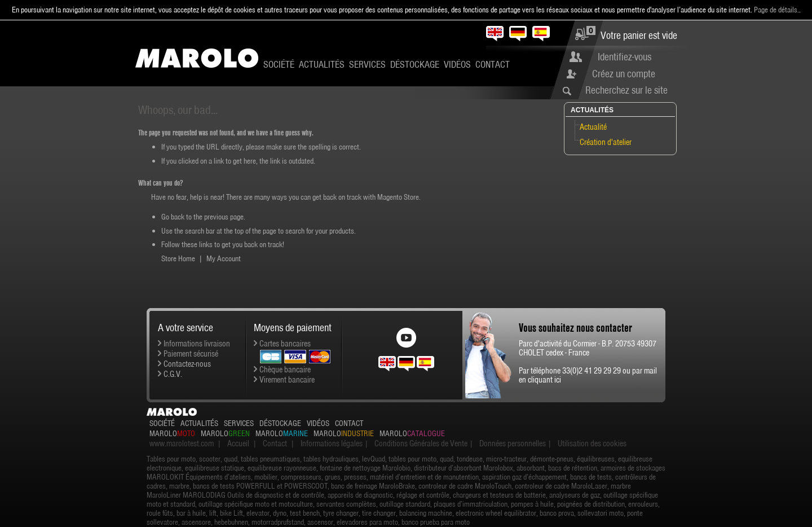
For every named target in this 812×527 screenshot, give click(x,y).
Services (367, 64)
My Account (224, 258)
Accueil (238, 443)
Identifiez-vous (625, 57)
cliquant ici (544, 380)
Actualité (593, 127)
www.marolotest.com (182, 443)
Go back (173, 217)
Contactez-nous (187, 364)
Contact (493, 64)
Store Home (178, 258)
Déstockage (415, 64)
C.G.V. (173, 374)
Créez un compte (624, 74)
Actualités (322, 64)
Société (279, 64)
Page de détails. (776, 10)
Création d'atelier (606, 142)
